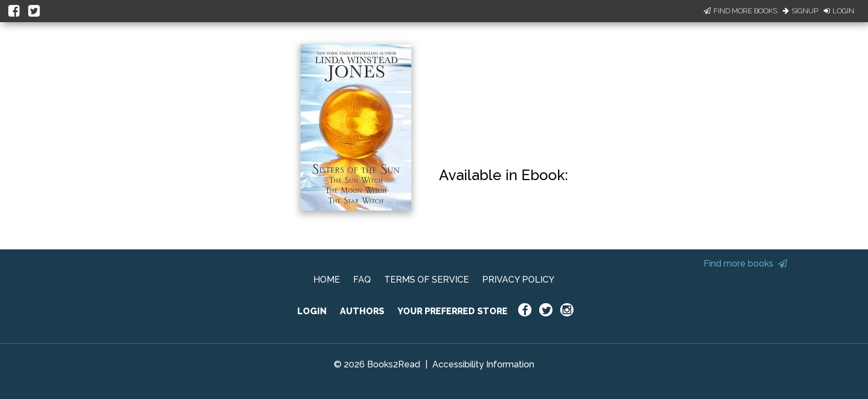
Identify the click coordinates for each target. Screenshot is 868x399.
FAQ (362, 280)
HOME (327, 280)
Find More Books (740, 11)
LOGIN (312, 311)
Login (839, 11)
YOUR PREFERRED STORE (453, 311)
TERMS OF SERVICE (427, 280)
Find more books (745, 264)
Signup (800, 11)
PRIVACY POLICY (518, 280)
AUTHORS (362, 311)
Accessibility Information (483, 364)
